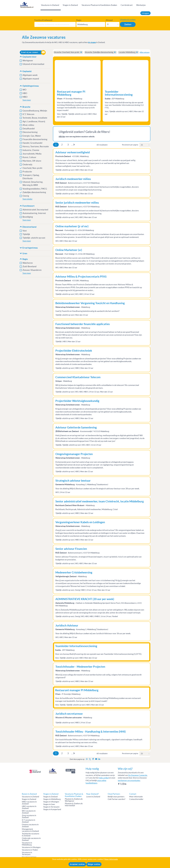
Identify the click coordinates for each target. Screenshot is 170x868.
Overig (26, 196)
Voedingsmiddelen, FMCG (35, 189)
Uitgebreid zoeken (128, 20)
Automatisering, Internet (34, 213)
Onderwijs (27, 165)
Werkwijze (141, 5)
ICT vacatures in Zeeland (28, 821)
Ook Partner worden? (117, 799)
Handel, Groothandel (32, 143)
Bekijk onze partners (116, 797)
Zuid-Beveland (29, 266)
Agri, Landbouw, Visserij (34, 121)
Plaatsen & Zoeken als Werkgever (74, 800)
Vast (25, 231)
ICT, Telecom (28, 114)
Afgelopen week (30, 75)
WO (24, 90)
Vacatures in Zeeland (50, 5)
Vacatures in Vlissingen (31, 847)
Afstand (109, 20)
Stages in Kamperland (52, 809)
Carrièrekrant (127, 5)
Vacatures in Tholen (30, 850)
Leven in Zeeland (93, 797)
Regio (79, 20)
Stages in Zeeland (70, 5)
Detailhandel (29, 129)
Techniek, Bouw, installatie (35, 118)
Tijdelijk (26, 234)
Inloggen (145, 13)
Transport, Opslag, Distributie (31, 177)
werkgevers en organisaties (129, 780)
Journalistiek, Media (32, 154)
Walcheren (28, 263)
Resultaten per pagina (130, 145)
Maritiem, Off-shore (32, 161)
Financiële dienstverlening (35, 139)
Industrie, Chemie (31, 150)
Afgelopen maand (31, 79)
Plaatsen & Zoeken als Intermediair (74, 805)
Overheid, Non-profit (33, 168)
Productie (27, 172)
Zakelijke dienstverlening (34, 192)
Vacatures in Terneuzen (27, 853)
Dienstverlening (30, 132)
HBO (25, 93)
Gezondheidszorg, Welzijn (35, 111)
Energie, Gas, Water (32, 136)
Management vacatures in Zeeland (30, 830)
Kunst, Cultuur (29, 157)
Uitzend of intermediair (34, 64)
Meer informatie (136, 797)
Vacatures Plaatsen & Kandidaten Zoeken (99, 5)
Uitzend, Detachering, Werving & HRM (33, 184)
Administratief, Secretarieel (35, 210)
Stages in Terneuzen (51, 807)
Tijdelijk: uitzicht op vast (34, 238)
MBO (25, 97)
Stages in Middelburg (52, 799)
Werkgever (28, 61)
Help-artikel (104, 778)
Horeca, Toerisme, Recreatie (36, 147)
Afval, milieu (29, 125)
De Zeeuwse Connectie (138, 775)
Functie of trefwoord (43, 20)
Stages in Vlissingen (51, 802)
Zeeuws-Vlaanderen (32, 270)
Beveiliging (28, 217)
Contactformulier (136, 799)
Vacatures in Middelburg (27, 844)
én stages (92, 42)
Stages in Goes (49, 804)
